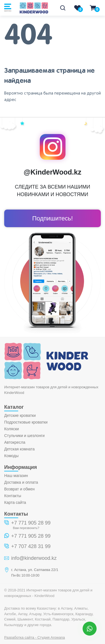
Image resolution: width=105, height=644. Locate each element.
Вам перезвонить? (26, 528)
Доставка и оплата (21, 482)
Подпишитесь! (53, 218)
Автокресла (15, 442)
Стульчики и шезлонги (24, 436)
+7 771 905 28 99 (31, 523)
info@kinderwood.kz (34, 558)
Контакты (13, 496)
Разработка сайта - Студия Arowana (35, 637)
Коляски (11, 429)
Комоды (11, 456)
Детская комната (19, 449)
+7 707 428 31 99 (31, 546)
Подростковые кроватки (26, 422)
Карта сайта (15, 502)
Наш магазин (16, 476)
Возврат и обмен (19, 489)
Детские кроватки (20, 415)
